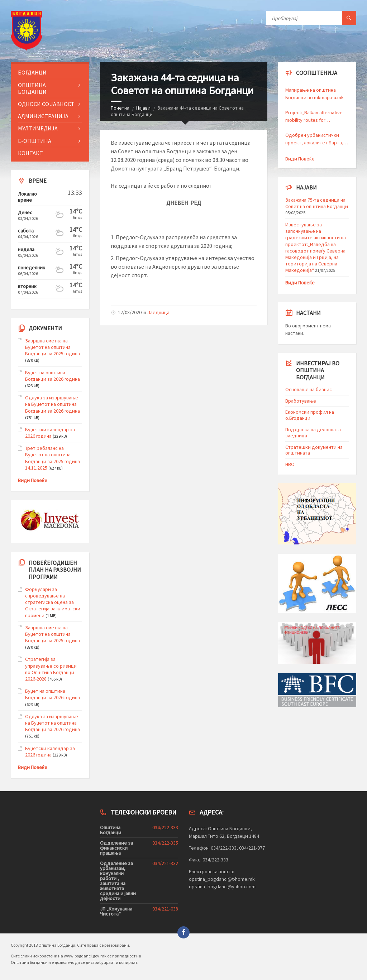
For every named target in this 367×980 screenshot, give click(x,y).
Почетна (120, 108)
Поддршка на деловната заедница (313, 433)
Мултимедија (38, 128)
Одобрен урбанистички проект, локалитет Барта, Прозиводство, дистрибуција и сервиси (314, 139)
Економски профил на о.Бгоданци (310, 415)
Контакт (30, 153)
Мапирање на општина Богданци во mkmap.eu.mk (315, 94)
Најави (143, 108)
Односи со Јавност (46, 104)
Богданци (32, 72)
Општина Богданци (32, 88)
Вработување (301, 401)
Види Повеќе (33, 480)
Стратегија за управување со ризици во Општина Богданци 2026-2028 (51, 669)
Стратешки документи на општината (314, 450)
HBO (290, 464)
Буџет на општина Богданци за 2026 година (53, 376)
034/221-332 (165, 863)
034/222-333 (165, 827)
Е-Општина (35, 141)
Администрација (43, 116)
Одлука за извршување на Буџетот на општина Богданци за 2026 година (53, 404)
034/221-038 (165, 909)
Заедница (158, 312)
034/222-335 (165, 843)
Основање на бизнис (309, 389)
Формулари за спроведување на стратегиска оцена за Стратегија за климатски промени (53, 602)
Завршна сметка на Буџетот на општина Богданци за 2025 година (53, 347)
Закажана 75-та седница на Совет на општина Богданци (317, 203)
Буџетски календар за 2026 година (50, 433)
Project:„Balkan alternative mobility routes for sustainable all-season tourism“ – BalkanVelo (314, 117)
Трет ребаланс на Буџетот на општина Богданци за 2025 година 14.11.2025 (53, 458)
